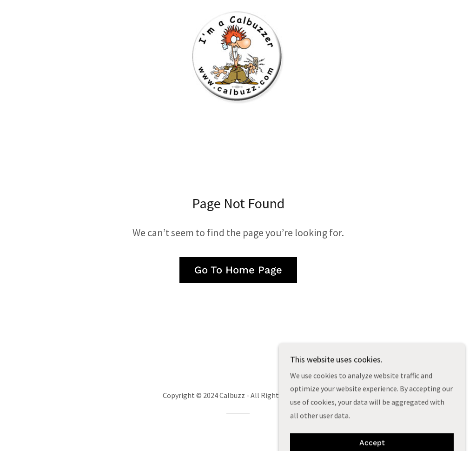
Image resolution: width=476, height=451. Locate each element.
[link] (238, 57)
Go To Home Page (238, 270)
